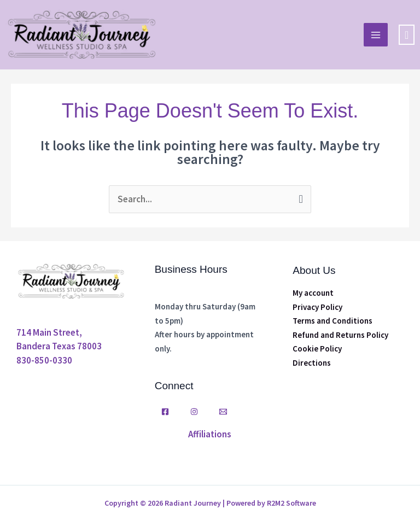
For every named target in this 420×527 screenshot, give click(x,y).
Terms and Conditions (332, 321)
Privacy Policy (317, 307)
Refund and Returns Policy (340, 335)
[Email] (223, 412)
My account (313, 293)
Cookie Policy (317, 349)
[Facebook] (165, 412)
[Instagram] (194, 412)
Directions (312, 363)
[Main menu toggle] (376, 35)
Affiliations (210, 434)
